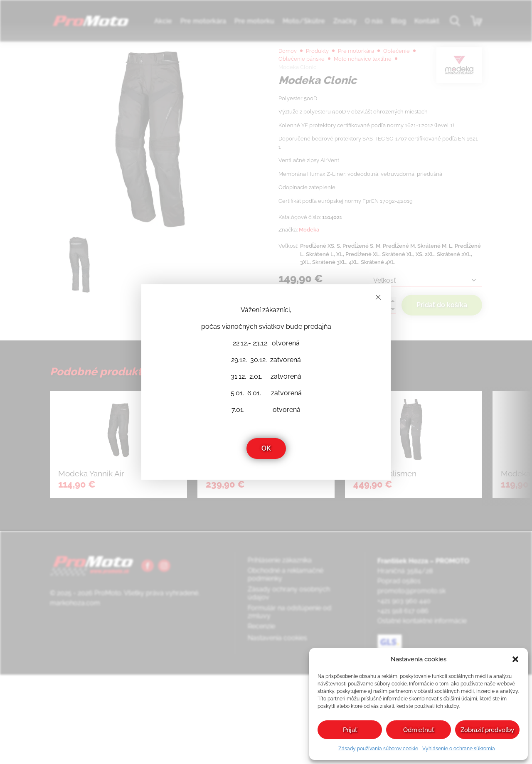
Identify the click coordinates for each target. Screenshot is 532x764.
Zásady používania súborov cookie (378, 749)
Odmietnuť (419, 730)
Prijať (350, 730)
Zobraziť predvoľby (487, 730)
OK (266, 448)
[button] (515, 659)
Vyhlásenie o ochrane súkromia (459, 749)
